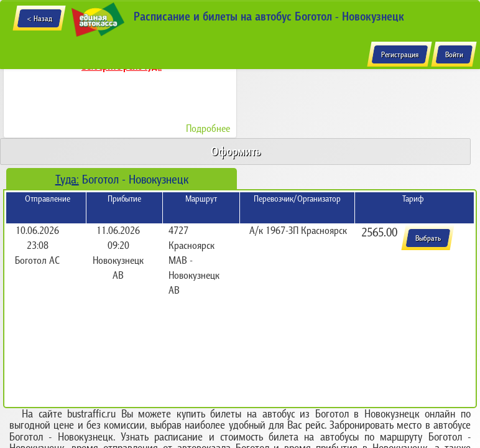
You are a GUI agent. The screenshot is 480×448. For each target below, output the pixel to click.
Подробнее (208, 128)
